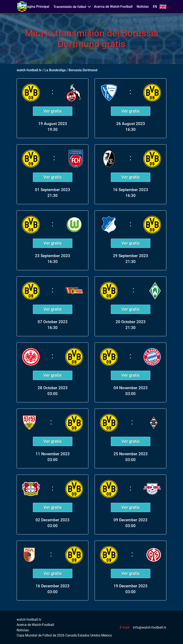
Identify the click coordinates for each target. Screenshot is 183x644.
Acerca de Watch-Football (113, 7)
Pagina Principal (37, 7)
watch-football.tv (29, 70)
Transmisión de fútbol (70, 7)
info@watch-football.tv (150, 627)
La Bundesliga (55, 70)
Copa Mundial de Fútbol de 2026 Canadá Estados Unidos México (64, 635)
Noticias (143, 7)
